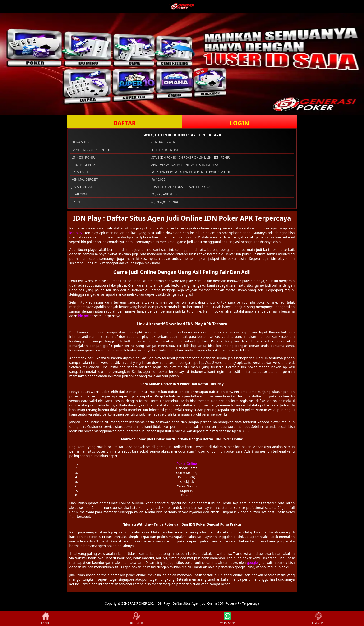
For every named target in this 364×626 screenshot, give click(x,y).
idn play (76, 233)
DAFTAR (124, 123)
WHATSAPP (227, 619)
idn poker (85, 316)
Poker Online (187, 464)
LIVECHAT (318, 619)
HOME (46, 619)
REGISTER (136, 619)
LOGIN (239, 123)
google (252, 563)
